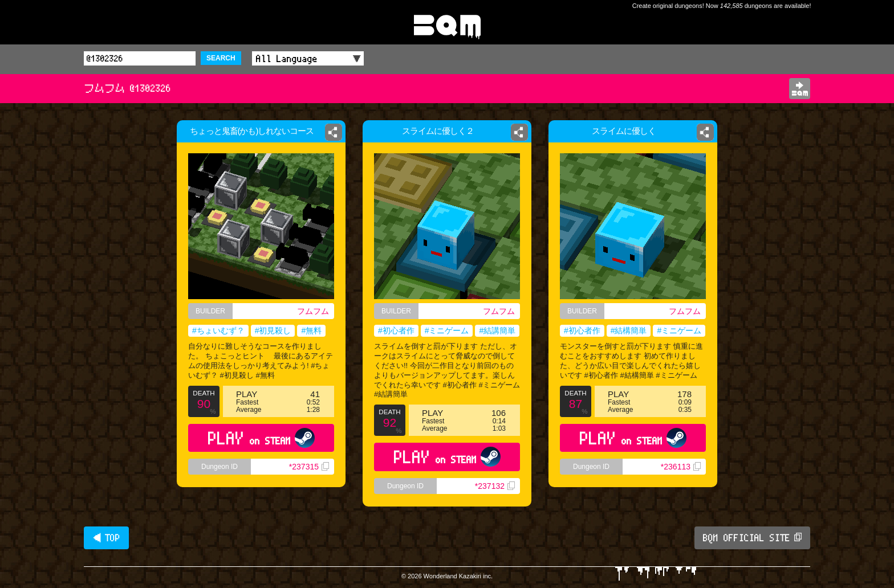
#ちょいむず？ (218, 330)
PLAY (261, 438)
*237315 (309, 467)
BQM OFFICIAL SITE (752, 538)
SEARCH (221, 58)
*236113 (681, 467)
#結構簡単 (629, 330)
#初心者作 (396, 330)
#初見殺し (273, 330)
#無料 (311, 330)
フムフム (313, 311)
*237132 (495, 486)
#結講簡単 (497, 330)
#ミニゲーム (447, 330)
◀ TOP (106, 538)
